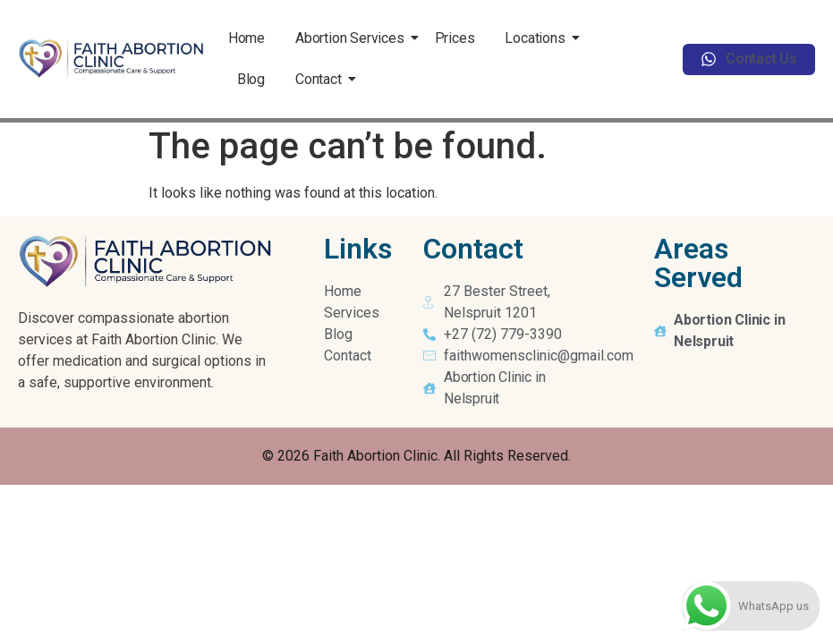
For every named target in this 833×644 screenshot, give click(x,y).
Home (246, 38)
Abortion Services (353, 38)
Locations (538, 38)
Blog (251, 79)
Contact (322, 79)
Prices (455, 38)
